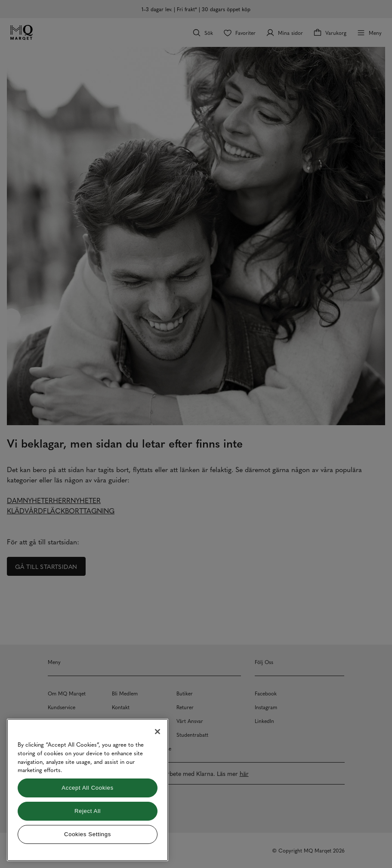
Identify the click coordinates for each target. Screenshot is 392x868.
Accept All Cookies (87, 788)
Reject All (88, 811)
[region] (88, 790)
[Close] (157, 732)
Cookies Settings (88, 834)
